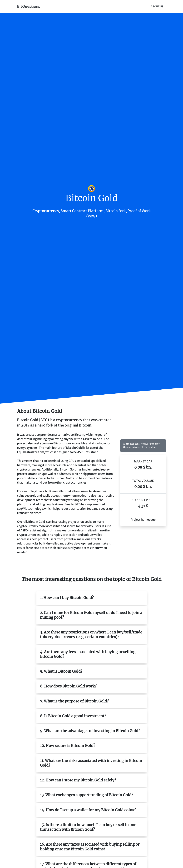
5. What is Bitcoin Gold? (61, 671)
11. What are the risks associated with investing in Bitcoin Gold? (91, 763)
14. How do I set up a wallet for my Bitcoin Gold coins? (88, 810)
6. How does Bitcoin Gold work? (68, 686)
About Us (157, 7)
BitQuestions (29, 6)
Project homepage (143, 520)
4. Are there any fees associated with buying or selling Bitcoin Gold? (88, 654)
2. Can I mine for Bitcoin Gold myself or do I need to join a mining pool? (91, 615)
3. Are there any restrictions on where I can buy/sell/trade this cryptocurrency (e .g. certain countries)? (91, 635)
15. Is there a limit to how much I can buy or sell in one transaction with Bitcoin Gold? (88, 827)
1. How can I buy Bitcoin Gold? (67, 598)
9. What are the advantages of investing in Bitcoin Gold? (90, 731)
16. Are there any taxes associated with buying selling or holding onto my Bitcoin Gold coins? (90, 847)
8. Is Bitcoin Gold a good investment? (73, 716)
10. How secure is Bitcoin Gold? (68, 746)
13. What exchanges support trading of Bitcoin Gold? (87, 795)
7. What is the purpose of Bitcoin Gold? (74, 701)
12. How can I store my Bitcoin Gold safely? (78, 780)
